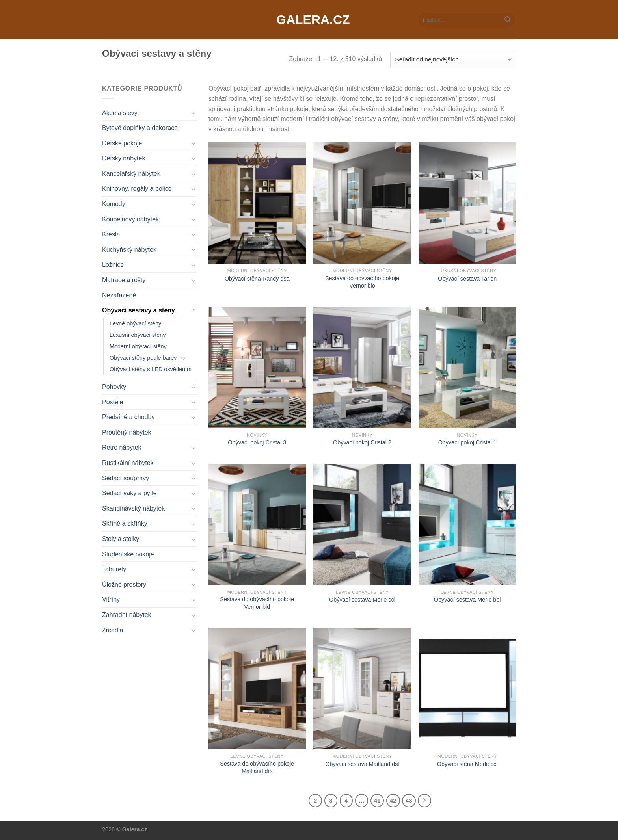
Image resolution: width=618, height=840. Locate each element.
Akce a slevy (120, 113)
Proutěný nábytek (127, 432)
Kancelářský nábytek (131, 174)
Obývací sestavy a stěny (139, 310)
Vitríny (111, 599)
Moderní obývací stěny (138, 346)
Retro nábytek (122, 447)
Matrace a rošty (124, 280)
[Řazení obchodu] (453, 60)
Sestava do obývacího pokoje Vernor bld (257, 603)
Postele (113, 402)
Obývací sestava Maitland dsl (362, 764)
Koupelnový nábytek (130, 219)
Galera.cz (309, 20)
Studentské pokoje (128, 554)
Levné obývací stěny (135, 323)
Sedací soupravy (126, 478)
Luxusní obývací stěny (138, 335)
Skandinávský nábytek (133, 508)
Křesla (111, 234)
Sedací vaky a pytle (129, 493)
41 (377, 800)
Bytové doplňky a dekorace (140, 128)
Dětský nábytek (124, 158)
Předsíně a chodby (128, 417)
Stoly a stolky (121, 539)
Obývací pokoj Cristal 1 (467, 442)
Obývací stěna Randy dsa (257, 279)
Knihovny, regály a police (137, 189)
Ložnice (113, 265)
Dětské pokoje (122, 143)
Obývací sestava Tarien (467, 279)
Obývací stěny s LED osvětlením (151, 369)
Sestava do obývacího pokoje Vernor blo (362, 282)
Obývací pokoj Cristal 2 (362, 442)
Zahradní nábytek (127, 615)
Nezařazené (119, 295)
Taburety (114, 569)
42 (393, 800)
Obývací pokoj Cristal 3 (257, 442)
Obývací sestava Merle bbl (467, 600)
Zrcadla (113, 630)
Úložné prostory (124, 584)
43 (409, 800)
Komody (114, 204)
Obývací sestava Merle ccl (362, 600)
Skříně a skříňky (125, 523)
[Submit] (508, 20)
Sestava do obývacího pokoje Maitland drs (257, 767)
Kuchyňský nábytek (129, 250)
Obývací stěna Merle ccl (467, 764)
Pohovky (114, 387)
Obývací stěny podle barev (143, 358)
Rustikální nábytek (128, 463)
